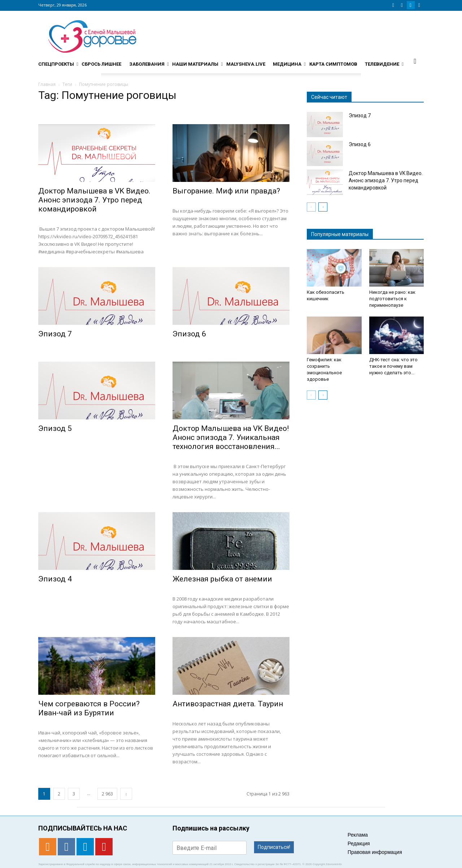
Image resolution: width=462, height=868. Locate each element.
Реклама (358, 835)
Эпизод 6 (189, 334)
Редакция (359, 843)
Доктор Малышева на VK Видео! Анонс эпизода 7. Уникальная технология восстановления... (231, 437)
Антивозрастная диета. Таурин (228, 704)
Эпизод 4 (55, 579)
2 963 (107, 794)
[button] (415, 61)
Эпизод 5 (55, 428)
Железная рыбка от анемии (222, 579)
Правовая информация (375, 852)
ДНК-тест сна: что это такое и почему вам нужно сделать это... (393, 366)
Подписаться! (274, 847)
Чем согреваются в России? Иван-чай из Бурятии (89, 708)
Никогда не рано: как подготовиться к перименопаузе (392, 299)
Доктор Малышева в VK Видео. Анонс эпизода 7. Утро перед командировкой (94, 200)
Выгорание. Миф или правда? (226, 191)
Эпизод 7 (55, 334)
